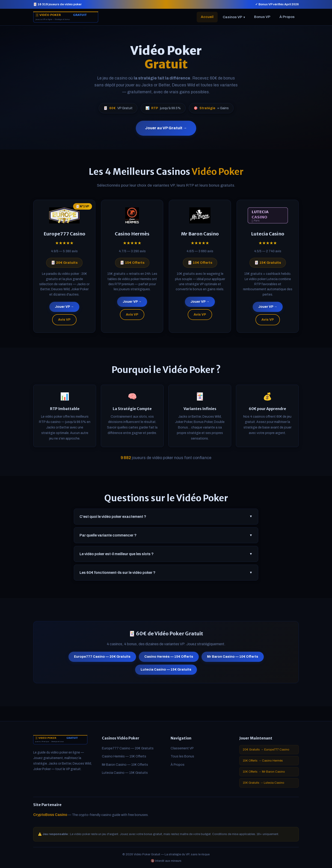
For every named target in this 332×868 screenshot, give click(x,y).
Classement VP (182, 748)
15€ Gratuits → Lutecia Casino (264, 783)
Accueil (207, 17)
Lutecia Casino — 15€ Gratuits (166, 672)
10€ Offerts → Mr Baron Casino (264, 772)
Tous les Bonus (182, 756)
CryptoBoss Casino (50, 815)
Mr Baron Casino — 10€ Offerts (233, 659)
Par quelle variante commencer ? (166, 537)
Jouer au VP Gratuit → (166, 128)
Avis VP (64, 322)
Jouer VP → (64, 309)
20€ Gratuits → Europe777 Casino (266, 750)
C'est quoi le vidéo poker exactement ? (166, 519)
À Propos (287, 17)
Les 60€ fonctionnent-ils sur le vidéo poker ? (166, 575)
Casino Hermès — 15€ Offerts (169, 659)
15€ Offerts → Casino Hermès (263, 761)
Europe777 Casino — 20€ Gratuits (102, 659)
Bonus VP (262, 17)
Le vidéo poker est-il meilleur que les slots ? (166, 556)
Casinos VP (234, 17)
